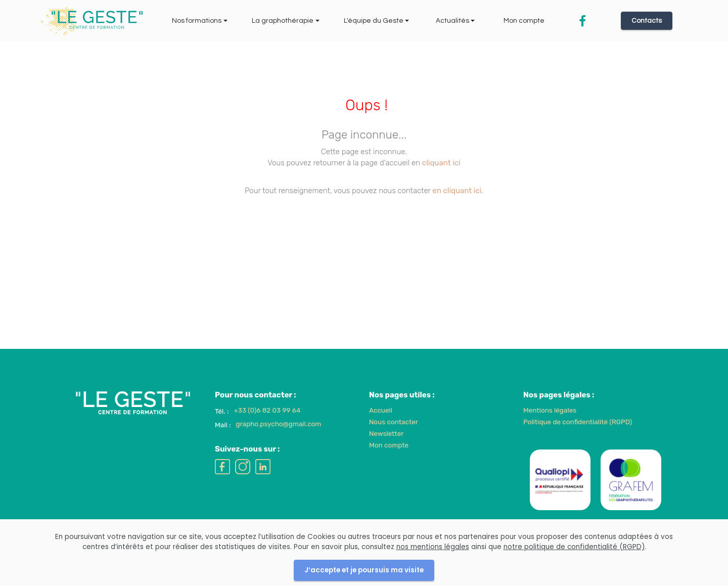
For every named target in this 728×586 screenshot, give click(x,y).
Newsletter (386, 448)
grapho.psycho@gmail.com (278, 438)
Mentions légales (550, 425)
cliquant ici (441, 163)
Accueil (381, 425)
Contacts (647, 21)
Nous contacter (394, 436)
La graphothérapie (283, 21)
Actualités (452, 21)
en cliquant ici (457, 191)
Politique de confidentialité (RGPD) (578, 436)
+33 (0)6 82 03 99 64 (267, 425)
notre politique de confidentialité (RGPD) (574, 562)
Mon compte (524, 21)
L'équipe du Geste (374, 21)
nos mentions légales (433, 562)
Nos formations (197, 21)
